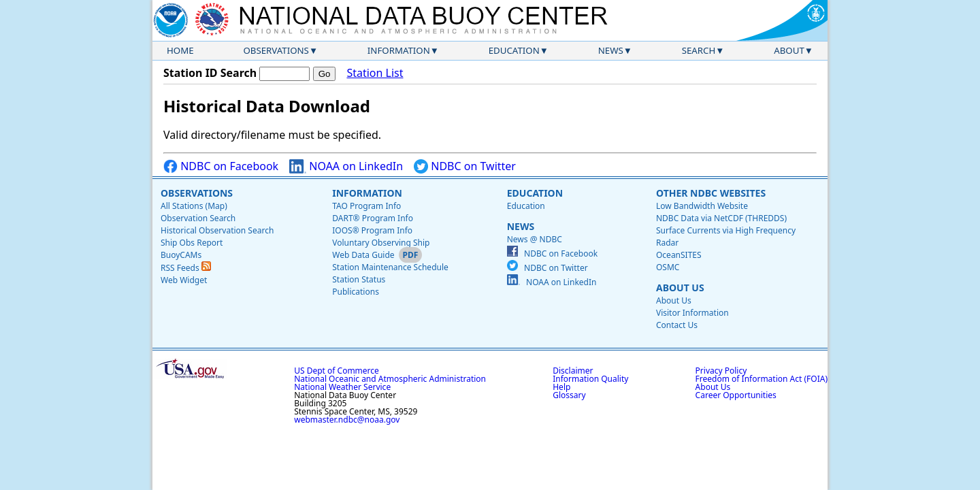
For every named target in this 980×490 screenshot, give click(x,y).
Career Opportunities (736, 395)
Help (561, 387)
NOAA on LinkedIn (346, 166)
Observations (276, 50)
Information (399, 50)
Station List (375, 73)
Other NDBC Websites (711, 193)
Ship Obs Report (192, 243)
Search (699, 50)
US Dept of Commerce (337, 371)
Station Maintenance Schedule (390, 267)
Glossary (569, 395)
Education (514, 50)
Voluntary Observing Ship (381, 243)
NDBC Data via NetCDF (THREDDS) (721, 218)
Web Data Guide (363, 255)
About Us (680, 288)
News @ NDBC (535, 239)
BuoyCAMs (181, 255)
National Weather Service (342, 387)
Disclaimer (573, 371)
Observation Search (198, 218)
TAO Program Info (366, 206)
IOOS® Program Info (372, 230)
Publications (356, 292)
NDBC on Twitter (465, 166)
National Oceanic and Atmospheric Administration (390, 379)
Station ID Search (210, 73)
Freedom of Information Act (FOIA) (762, 379)
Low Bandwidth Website (702, 206)
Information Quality (590, 379)
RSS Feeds (186, 268)
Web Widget (184, 280)
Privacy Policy (721, 371)
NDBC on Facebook (221, 166)
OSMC (668, 267)
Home (180, 50)
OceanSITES (679, 255)
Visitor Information (692, 313)
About (789, 50)
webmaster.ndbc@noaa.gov (347, 420)
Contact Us (677, 325)
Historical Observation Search (217, 230)
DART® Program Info (373, 218)
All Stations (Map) (194, 206)
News (611, 50)
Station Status (359, 279)
